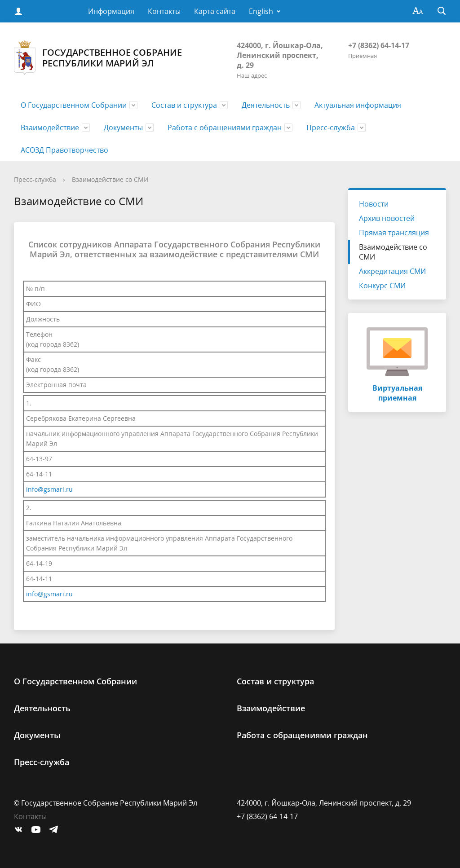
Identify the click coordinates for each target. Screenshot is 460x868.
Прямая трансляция (394, 233)
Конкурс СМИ (382, 286)
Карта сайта (215, 11)
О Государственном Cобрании (74, 105)
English (261, 11)
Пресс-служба (331, 128)
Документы (123, 128)
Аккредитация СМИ (392, 271)
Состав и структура (184, 105)
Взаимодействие (50, 128)
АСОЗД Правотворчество (64, 150)
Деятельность (266, 105)
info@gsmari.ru (49, 489)
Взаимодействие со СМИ (110, 179)
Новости (374, 204)
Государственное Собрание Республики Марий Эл (98, 58)
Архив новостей (387, 218)
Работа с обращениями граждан (225, 128)
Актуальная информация (358, 105)
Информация (111, 11)
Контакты (164, 11)
